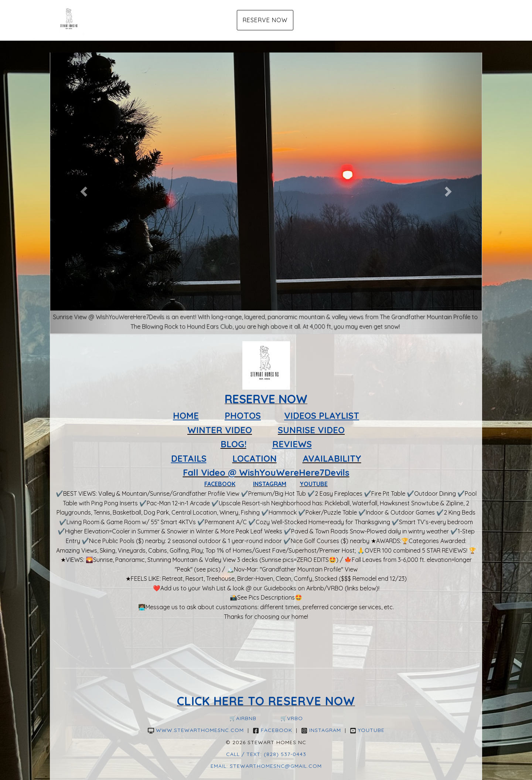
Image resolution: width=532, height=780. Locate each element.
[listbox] (266, 189)
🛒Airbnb (243, 718)
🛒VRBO (292, 718)
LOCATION (255, 458)
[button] (83, 189)
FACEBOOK (220, 484)
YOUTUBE (314, 484)
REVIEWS (292, 444)
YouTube (367, 730)
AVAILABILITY (332, 458)
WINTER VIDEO (220, 430)
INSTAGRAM (270, 484)
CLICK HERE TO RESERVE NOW (266, 701)
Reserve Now (265, 20)
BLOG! (233, 444)
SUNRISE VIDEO (311, 430)
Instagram (321, 730)
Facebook (272, 730)
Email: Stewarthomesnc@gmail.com (266, 766)
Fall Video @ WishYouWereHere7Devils (266, 472)
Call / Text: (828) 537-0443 (266, 754)
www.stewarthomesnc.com (196, 730)
